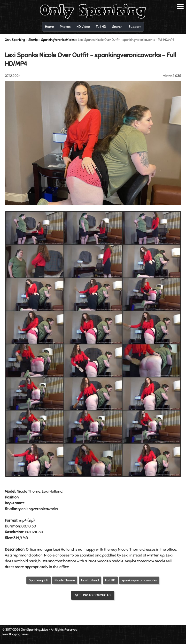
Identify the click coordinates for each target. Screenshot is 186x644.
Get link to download (93, 595)
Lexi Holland (90, 580)
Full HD (110, 580)
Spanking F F (39, 580)
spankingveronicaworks (139, 580)
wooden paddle (110, 561)
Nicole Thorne (65, 580)
